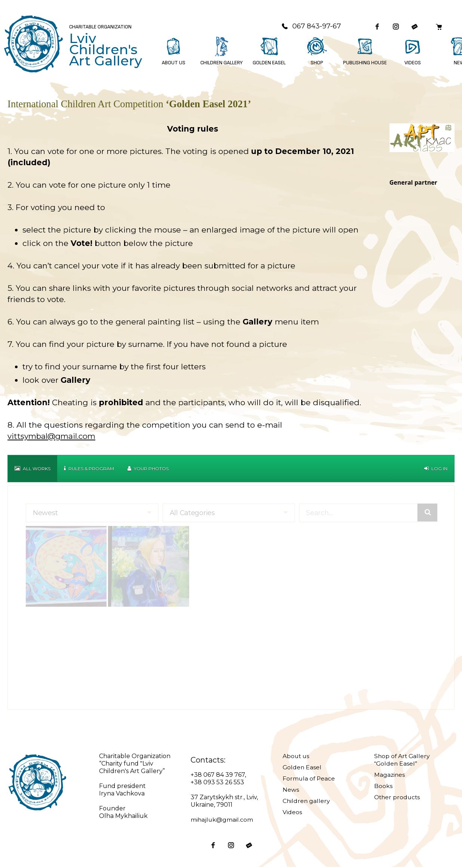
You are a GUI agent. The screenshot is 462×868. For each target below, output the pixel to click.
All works (33, 469)
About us (296, 757)
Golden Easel (302, 768)
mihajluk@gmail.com (222, 820)
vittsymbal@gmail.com (53, 437)
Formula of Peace (309, 779)
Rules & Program (89, 469)
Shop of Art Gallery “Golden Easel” (403, 761)
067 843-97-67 (308, 27)
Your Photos (148, 469)
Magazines (390, 775)
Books (383, 787)
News (291, 790)
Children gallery (307, 802)
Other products (398, 798)
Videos (292, 813)
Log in (436, 469)
